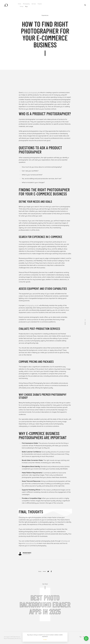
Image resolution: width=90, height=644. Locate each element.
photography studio (32, 305)
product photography (30, 92)
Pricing (22, 6)
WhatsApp (64, 541)
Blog (26, 6)
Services (34, 4)
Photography (26, 4)
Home (20, 4)
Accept (45, 640)
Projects (40, 4)
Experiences (45, 15)
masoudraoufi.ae (31, 543)
